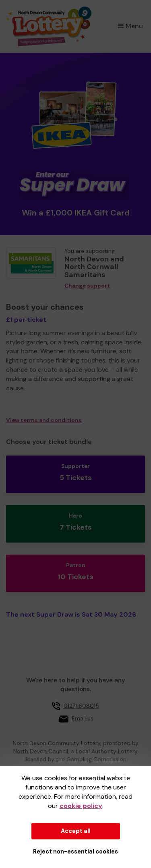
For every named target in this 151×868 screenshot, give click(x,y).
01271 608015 (81, 706)
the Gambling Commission (91, 759)
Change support (87, 286)
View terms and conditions (44, 420)
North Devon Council (41, 751)
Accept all (76, 831)
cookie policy (81, 806)
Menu (130, 26)
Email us (83, 718)
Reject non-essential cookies (75, 851)
